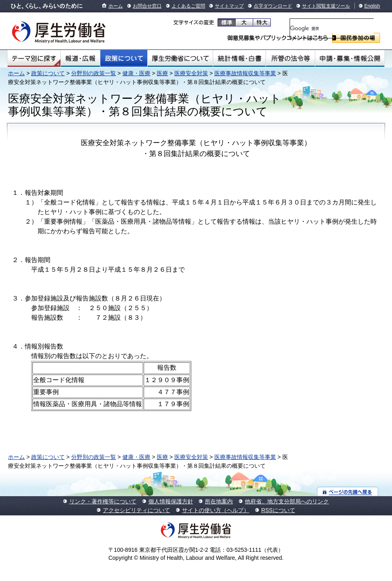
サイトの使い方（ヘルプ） (216, 510)
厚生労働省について (180, 58)
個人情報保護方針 (171, 501)
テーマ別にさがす (34, 58)
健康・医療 (136, 73)
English (372, 6)
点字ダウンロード (273, 6)
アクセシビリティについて (136, 510)
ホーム (116, 6)
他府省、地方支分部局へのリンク (287, 501)
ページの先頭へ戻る (348, 492)
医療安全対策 (191, 73)
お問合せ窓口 (147, 6)
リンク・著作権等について (103, 501)
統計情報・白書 (239, 58)
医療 (162, 73)
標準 (227, 22)
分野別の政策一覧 (94, 73)
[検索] (332, 28)
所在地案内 (219, 501)
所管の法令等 (290, 58)
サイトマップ (229, 6)
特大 (262, 22)
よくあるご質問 (188, 6)
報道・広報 (80, 58)
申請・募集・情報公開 (350, 58)
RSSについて (278, 510)
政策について (124, 58)
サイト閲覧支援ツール (326, 6)
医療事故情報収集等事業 (245, 73)
